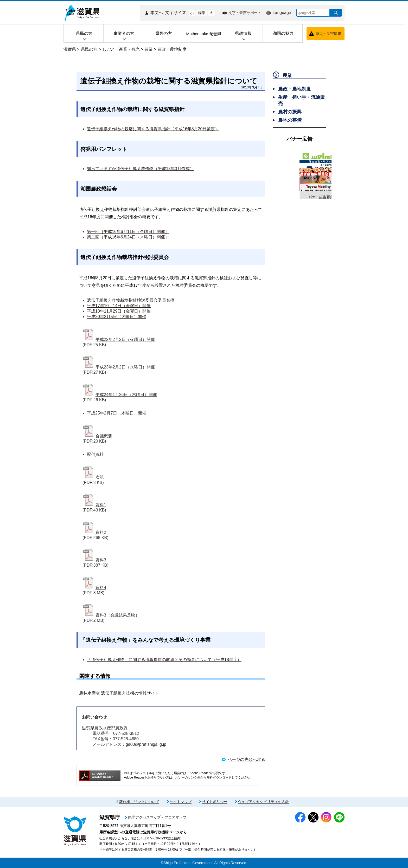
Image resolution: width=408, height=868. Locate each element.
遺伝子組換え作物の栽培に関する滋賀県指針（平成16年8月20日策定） (153, 129)
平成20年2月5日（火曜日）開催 (117, 317)
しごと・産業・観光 (121, 49)
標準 (202, 13)
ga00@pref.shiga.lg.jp (146, 744)
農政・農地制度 (172, 49)
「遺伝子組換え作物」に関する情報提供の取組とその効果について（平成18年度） (164, 660)
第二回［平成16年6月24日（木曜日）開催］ (128, 237)
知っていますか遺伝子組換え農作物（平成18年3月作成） (140, 169)
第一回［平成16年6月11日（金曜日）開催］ (128, 232)
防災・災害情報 (328, 34)
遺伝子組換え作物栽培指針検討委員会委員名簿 (131, 300)
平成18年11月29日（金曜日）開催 (119, 311)
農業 (149, 49)
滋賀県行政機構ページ (161, 832)
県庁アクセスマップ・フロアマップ (157, 817)
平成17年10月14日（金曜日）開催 (119, 306)
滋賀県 (70, 49)
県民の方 (89, 49)
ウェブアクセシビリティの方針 (263, 802)
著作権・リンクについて (139, 802)
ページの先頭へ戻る (246, 759)
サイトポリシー (215, 802)
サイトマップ (181, 802)
